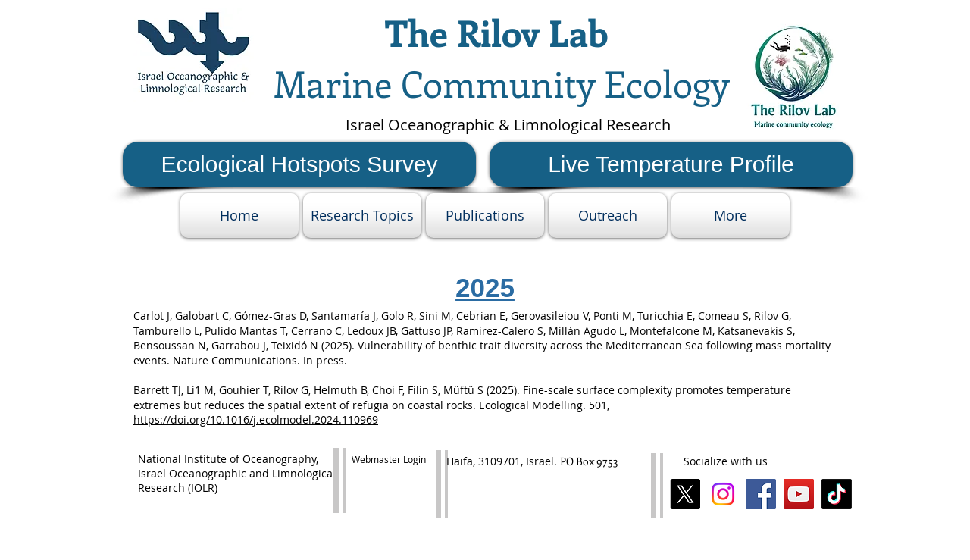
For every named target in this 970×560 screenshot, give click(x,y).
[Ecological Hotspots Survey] (299, 164)
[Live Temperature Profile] (671, 164)
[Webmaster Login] (388, 460)
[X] (685, 494)
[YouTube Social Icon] (799, 494)
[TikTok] (837, 494)
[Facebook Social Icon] (761, 494)
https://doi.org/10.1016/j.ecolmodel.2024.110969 (256, 419)
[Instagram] (723, 494)
